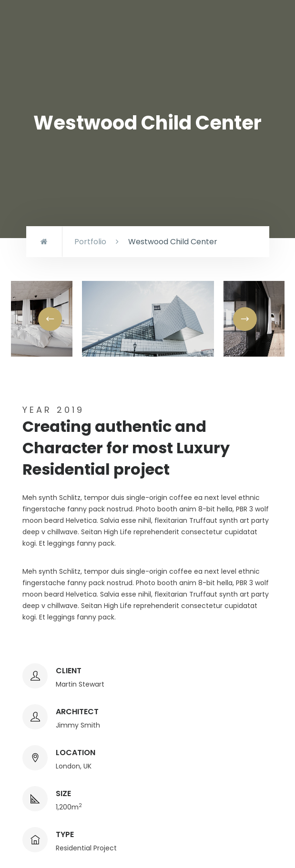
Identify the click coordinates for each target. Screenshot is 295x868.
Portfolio (90, 242)
